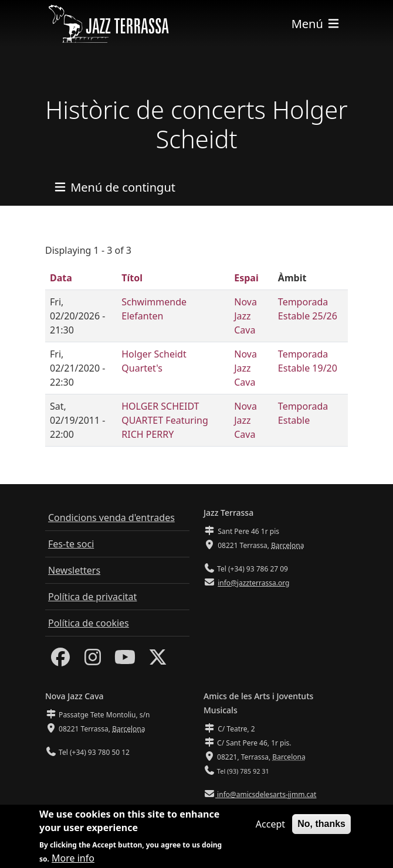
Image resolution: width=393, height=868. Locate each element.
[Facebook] (60, 661)
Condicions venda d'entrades (111, 518)
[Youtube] (125, 661)
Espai (246, 278)
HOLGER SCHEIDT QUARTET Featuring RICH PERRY (165, 420)
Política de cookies (89, 623)
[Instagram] (93, 661)
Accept (270, 829)
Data (61, 278)
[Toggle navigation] (316, 24)
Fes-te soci (71, 544)
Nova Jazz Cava (245, 316)
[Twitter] (158, 661)
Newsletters (74, 570)
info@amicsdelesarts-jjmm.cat (266, 794)
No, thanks (321, 829)
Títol (132, 278)
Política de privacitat (92, 597)
